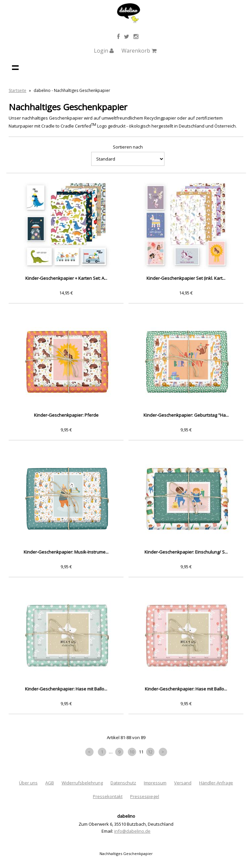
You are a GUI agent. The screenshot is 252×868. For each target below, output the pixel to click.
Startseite (17, 90)
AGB (50, 783)
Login (104, 51)
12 (150, 752)
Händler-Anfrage (216, 783)
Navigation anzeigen (15, 67)
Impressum (155, 783)
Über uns (28, 783)
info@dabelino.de (132, 831)
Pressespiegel (145, 796)
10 (132, 752)
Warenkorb (139, 51)
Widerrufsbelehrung (82, 783)
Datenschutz (123, 783)
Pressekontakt (108, 796)
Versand (183, 783)
